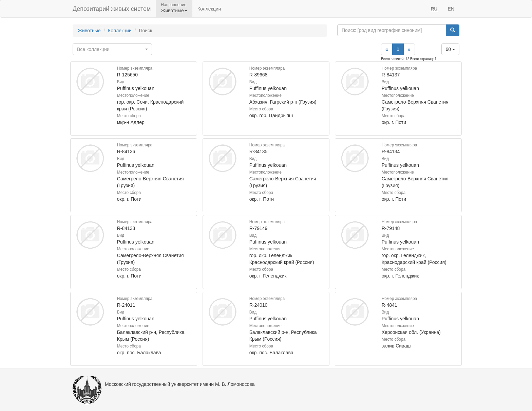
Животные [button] (174, 11)
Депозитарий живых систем (112, 9)
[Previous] (387, 49)
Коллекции (209, 9)
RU (434, 9)
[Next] (409, 49)
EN (451, 9)
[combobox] (112, 49)
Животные (89, 31)
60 (450, 49)
